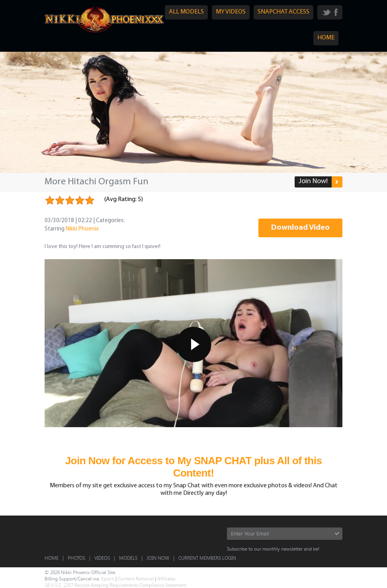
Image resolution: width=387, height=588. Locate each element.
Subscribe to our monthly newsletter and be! (273, 549)
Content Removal (136, 578)
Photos (76, 558)
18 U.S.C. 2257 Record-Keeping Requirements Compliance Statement (115, 585)
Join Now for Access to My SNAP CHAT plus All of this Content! (194, 467)
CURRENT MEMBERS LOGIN (207, 558)
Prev (7, 95)
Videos (102, 558)
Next (380, 95)
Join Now (158, 558)
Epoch (108, 578)
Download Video (300, 228)
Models (128, 558)
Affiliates (166, 578)
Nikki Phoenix (82, 229)
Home (52, 558)
